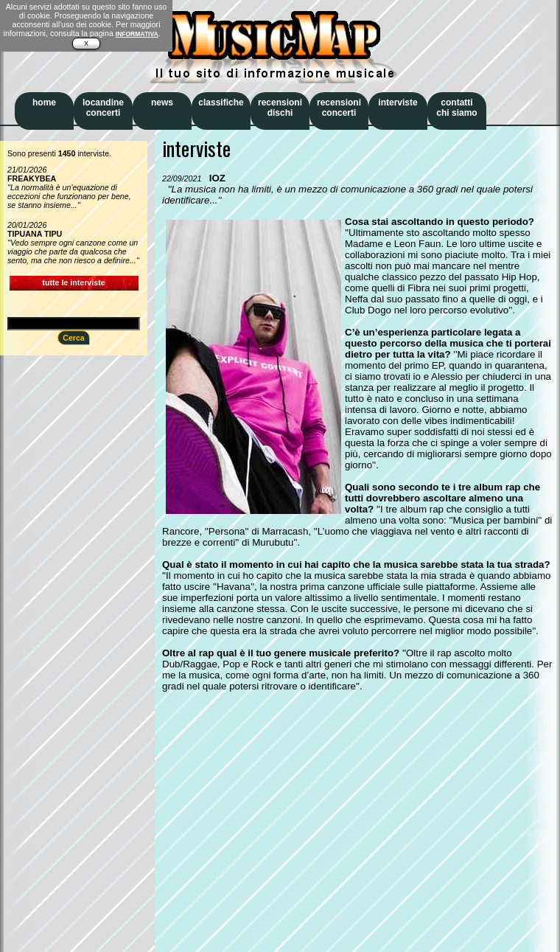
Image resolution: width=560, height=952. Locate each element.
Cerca (74, 338)
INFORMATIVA (137, 34)
